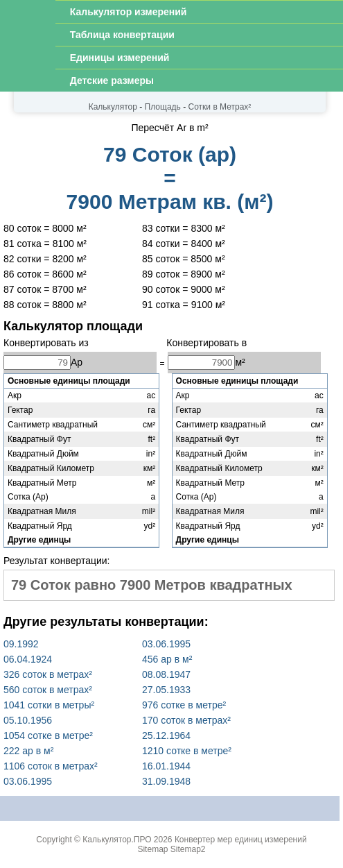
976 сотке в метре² (184, 705)
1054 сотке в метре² (48, 735)
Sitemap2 (188, 849)
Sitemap (152, 849)
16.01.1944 (166, 766)
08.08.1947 (166, 674)
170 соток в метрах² (186, 720)
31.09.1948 (166, 781)
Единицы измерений (120, 58)
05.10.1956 (28, 720)
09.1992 (21, 644)
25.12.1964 (166, 735)
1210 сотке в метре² (187, 751)
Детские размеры (112, 80)
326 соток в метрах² (48, 674)
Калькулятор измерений (129, 12)
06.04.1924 (28, 659)
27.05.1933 (166, 690)
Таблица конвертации (122, 35)
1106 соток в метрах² (51, 766)
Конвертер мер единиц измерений (241, 840)
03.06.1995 (166, 644)
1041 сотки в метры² (49, 705)
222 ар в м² (28, 751)
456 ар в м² (167, 659)
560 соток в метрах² (48, 690)
